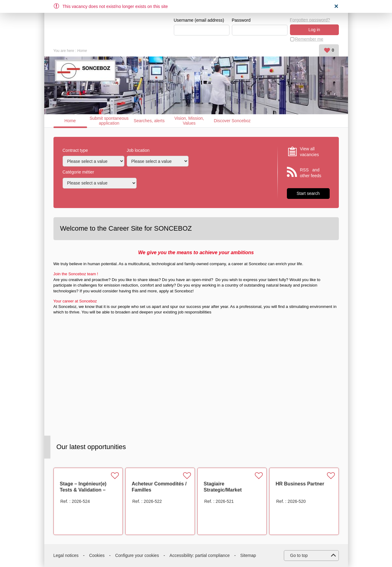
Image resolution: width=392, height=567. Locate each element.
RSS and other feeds (311, 173)
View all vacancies (310, 152)
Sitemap (248, 555)
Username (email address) (199, 20)
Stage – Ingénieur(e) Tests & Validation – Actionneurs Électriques (88, 490)
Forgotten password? (310, 20)
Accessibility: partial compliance (200, 555)
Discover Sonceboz (232, 121)
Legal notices (66, 555)
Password (241, 20)
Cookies (97, 555)
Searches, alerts (149, 121)
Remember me (309, 39)
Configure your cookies (137, 555)
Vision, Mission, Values (189, 121)
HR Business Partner (300, 484)
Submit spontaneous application (109, 121)
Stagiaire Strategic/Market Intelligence (223, 490)
